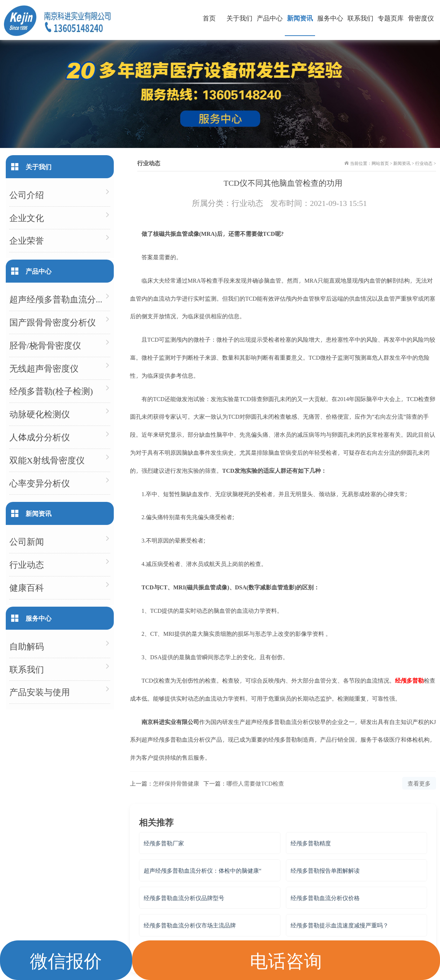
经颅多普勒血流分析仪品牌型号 (184, 898)
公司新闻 (27, 541)
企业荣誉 (27, 240)
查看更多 (419, 783)
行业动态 (424, 163)
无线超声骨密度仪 (44, 368)
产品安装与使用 (40, 692)
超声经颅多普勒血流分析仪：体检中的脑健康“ (203, 870)
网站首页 (380, 163)
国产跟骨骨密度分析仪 (53, 322)
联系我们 (360, 18)
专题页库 (391, 18)
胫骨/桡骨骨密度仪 (45, 345)
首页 (209, 18)
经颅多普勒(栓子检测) (51, 391)
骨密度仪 (421, 18)
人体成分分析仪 (40, 437)
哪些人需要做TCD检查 (255, 783)
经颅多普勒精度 (311, 843)
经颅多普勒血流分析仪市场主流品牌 (190, 925)
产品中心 (270, 18)
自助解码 (27, 646)
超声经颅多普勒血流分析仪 (60, 299)
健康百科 (27, 587)
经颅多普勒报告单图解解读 (325, 870)
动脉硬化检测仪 (40, 414)
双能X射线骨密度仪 (47, 460)
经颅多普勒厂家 (164, 843)
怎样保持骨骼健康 (176, 783)
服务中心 (330, 18)
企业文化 (27, 218)
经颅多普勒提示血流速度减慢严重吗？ (340, 925)
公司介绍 (27, 195)
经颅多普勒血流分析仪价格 (325, 898)
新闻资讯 (300, 18)
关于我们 (239, 18)
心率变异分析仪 (40, 483)
